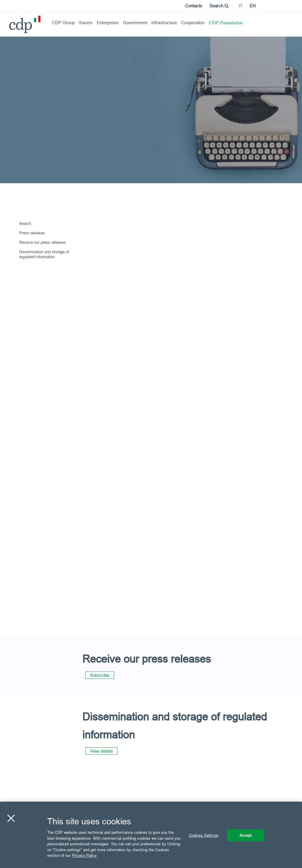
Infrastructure (164, 23)
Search (219, 6)
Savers (86, 23)
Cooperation (193, 23)
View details (101, 751)
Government (135, 23)
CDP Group (63, 23)
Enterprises (108, 23)
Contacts (194, 6)
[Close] (11, 818)
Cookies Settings (204, 835)
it (241, 6)
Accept (246, 835)
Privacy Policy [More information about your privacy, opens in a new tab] (84, 855)
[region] (151, 835)
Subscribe (100, 675)
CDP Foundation (225, 23)
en (253, 6)
